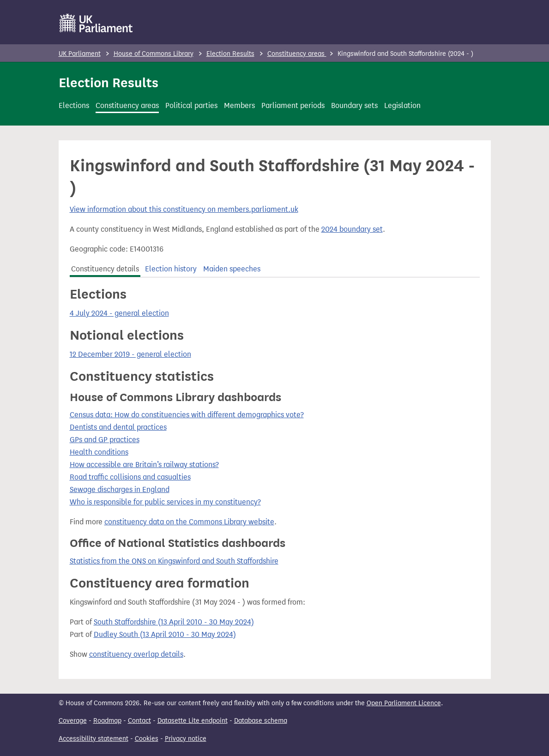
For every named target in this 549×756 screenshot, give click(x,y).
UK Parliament (80, 54)
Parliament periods (293, 105)
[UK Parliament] (96, 23)
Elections (74, 105)
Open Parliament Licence (404, 703)
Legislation (402, 105)
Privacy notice (186, 739)
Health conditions (99, 452)
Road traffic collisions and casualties (130, 477)
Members (239, 105)
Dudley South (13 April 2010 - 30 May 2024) (165, 634)
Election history (171, 269)
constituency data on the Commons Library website (189, 522)
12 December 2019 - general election (130, 354)
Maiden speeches (232, 269)
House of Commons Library (154, 54)
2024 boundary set (352, 229)
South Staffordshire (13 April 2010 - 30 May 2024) (174, 622)
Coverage (73, 721)
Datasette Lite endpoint (193, 721)
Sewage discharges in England (120, 489)
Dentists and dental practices (118, 427)
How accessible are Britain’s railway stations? (144, 465)
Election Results (230, 54)
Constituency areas (297, 54)
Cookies (147, 739)
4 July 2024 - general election (119, 313)
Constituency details (105, 269)
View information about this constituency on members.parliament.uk (184, 209)
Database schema (261, 721)
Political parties (191, 105)
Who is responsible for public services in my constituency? (165, 502)
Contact (139, 721)
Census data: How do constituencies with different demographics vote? (187, 415)
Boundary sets (354, 105)
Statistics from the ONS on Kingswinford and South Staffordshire (174, 561)
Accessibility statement (94, 739)
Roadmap (107, 721)
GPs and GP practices (105, 440)
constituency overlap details (136, 654)
